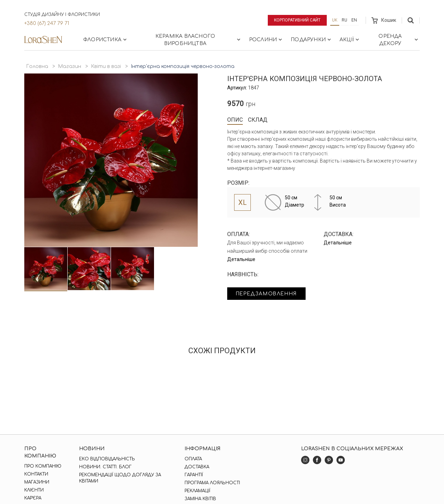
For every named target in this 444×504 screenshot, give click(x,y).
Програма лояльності (212, 483)
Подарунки (311, 40)
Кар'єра (33, 498)
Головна (37, 66)
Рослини (266, 40)
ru (344, 20)
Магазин (70, 66)
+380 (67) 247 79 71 (47, 23)
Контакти (36, 474)
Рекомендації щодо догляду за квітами (120, 478)
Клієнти (34, 490)
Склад (258, 120)
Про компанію (43, 466)
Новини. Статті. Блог (105, 467)
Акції (350, 40)
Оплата (193, 459)
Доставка (197, 467)
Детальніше (241, 259)
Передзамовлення (268, 294)
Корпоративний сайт (297, 20)
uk (335, 20)
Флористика (106, 40)
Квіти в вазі (106, 66)
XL (242, 202)
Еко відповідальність (107, 459)
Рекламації (197, 491)
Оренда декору (399, 40)
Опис (235, 120)
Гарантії (194, 475)
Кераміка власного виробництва (199, 40)
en (354, 20)
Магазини (37, 482)
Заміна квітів (200, 499)
